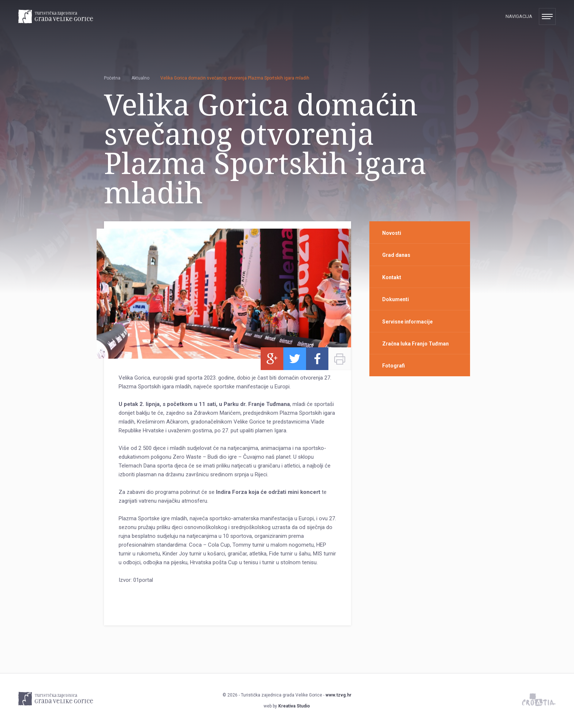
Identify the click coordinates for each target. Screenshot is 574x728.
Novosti (392, 233)
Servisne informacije (407, 322)
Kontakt (392, 277)
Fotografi (394, 366)
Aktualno (140, 78)
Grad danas (396, 255)
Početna (112, 78)
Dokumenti (396, 299)
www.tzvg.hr (338, 695)
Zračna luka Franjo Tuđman (415, 344)
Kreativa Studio (294, 706)
